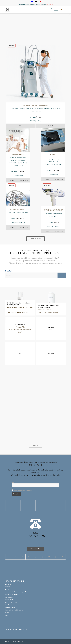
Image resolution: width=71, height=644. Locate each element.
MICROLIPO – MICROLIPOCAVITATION (53, 155)
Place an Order (10, 607)
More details (59, 179)
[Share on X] (16, 557)
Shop (7, 612)
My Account (9, 597)
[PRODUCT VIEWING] (35, 239)
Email (13, 482)
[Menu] (55, 10)
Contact (8, 589)
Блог (7, 615)
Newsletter (9, 600)
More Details (50, 126)
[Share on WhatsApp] (22, 557)
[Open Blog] (36, 445)
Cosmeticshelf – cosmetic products (17, 592)
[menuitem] (51, 10)
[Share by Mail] (62, 557)
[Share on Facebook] (9, 557)
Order (21, 126)
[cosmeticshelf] (8, 10)
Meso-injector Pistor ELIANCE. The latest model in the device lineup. (53, 210)
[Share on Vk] (49, 557)
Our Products (10, 605)
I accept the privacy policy (22, 490)
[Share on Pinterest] (29, 557)
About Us (8, 584)
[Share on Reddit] (56, 557)
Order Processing (11, 602)
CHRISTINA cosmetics (18, 155)
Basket (8, 587)
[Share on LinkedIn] (36, 557)
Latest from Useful (12, 594)
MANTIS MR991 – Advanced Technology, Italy (35, 105)
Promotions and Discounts (14, 610)
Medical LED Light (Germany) (18, 209)
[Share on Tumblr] (42, 557)
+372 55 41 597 (50, 4)
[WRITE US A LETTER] (36, 549)
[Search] (51, 10)
